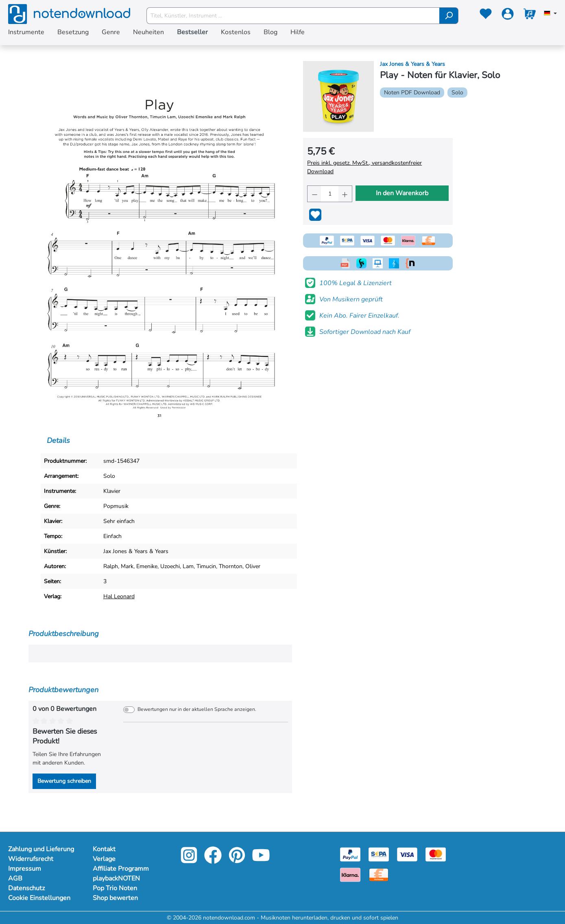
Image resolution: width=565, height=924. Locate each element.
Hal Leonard (119, 596)
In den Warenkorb (402, 193)
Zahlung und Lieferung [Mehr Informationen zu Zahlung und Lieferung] (41, 849)
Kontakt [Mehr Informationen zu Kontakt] (104, 849)
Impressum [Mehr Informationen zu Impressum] (25, 869)
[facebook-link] (214, 861)
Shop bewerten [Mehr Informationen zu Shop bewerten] (115, 898)
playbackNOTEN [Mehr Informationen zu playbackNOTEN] (116, 878)
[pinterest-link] (238, 861)
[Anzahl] (329, 194)
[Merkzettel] (486, 15)
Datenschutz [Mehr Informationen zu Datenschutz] (26, 888)
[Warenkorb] (530, 15)
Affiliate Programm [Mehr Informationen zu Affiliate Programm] (121, 869)
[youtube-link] (261, 861)
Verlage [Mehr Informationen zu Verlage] (104, 859)
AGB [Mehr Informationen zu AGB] (15, 878)
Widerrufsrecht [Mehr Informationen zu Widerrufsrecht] (31, 859)
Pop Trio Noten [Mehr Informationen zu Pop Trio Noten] (115, 888)
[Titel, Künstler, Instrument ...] (293, 16)
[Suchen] (449, 16)
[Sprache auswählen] (550, 14)
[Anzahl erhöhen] (345, 194)
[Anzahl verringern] (314, 194)
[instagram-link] (190, 861)
